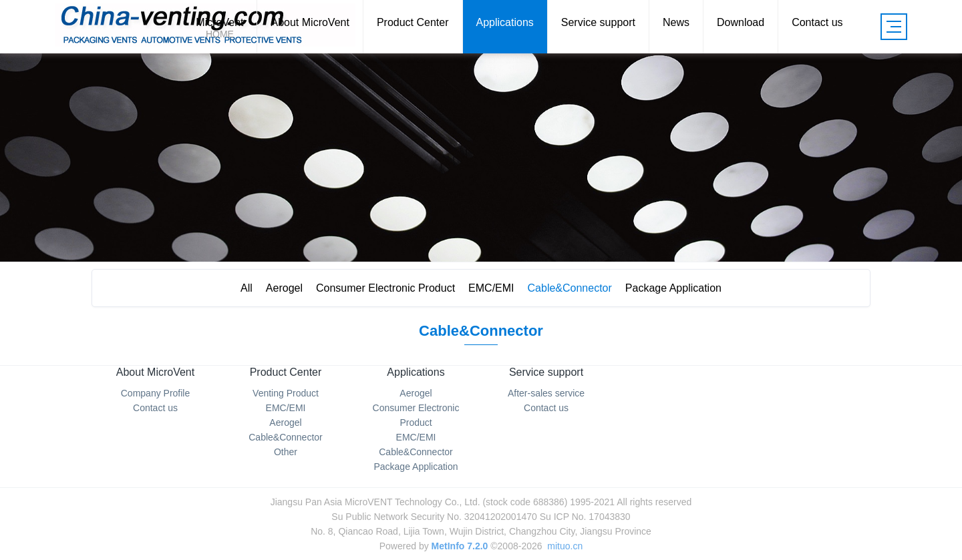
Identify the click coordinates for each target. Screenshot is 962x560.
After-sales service (546, 393)
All (240, 288)
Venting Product (286, 393)
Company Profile (156, 393)
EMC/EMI (492, 288)
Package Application (680, 288)
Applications (416, 372)
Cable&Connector (573, 288)
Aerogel (280, 288)
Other (286, 452)
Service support (546, 372)
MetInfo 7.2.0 (460, 546)
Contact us (155, 408)
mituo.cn (565, 546)
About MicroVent (155, 372)
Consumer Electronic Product (384, 288)
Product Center (286, 372)
